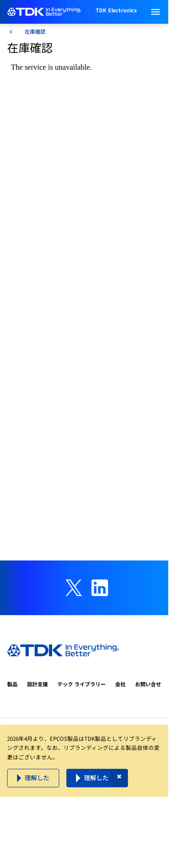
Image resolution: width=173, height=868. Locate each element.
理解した (37, 778)
